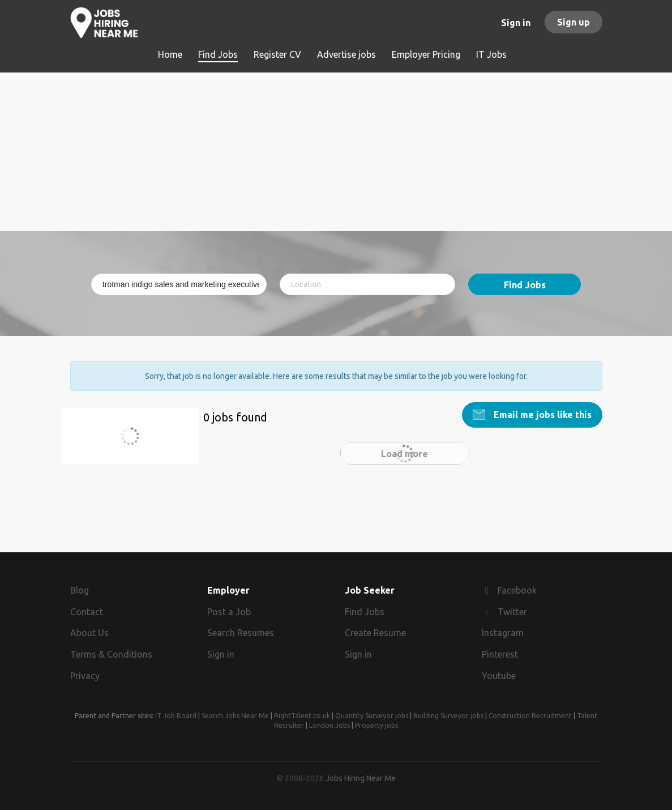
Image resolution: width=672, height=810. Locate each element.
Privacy (85, 676)
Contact (87, 612)
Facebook (517, 590)
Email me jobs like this (542, 415)
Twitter (512, 612)
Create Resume (375, 633)
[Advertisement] (336, 152)
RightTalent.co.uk (302, 716)
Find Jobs (525, 285)
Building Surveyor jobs (448, 716)
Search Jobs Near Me (235, 716)
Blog (80, 590)
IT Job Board (176, 716)
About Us (89, 633)
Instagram (503, 633)
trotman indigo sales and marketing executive (136, 443)
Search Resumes (241, 633)
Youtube (499, 676)
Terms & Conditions (111, 654)
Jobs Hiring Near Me (361, 778)
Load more (405, 454)
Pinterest (500, 654)
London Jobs (329, 725)
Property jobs (376, 725)
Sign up (573, 22)
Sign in (516, 23)
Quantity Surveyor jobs (372, 716)
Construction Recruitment (530, 716)
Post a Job (229, 612)
